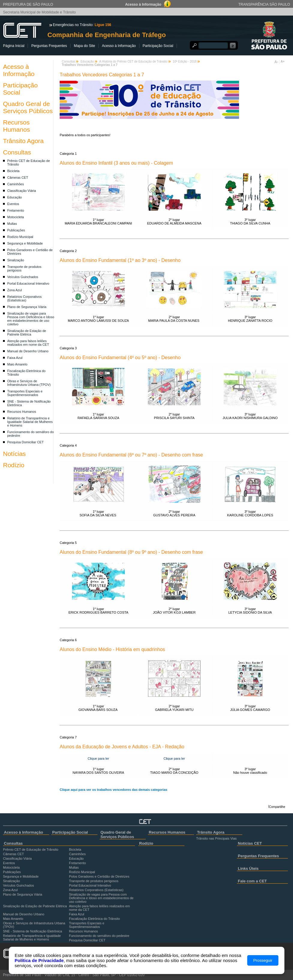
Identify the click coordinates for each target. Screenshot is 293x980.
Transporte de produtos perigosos (94, 881)
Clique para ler (98, 758)
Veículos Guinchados (23, 277)
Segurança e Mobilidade (25, 243)
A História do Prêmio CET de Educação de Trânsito (133, 62)
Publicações (16, 230)
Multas (12, 224)
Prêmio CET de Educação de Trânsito (31, 849)
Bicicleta (13, 171)
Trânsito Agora (23, 141)
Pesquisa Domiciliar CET (25, 442)
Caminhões (16, 184)
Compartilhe (277, 807)
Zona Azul (15, 290)
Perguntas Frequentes (49, 46)
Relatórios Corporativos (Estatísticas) (24, 298)
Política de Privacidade (39, 960)
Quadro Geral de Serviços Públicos (28, 107)
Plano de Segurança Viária (27, 307)
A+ (283, 62)
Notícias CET (250, 843)
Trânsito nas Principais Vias (216, 838)
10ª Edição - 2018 (185, 62)
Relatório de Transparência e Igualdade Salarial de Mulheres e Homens (30, 422)
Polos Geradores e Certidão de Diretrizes (99, 876)
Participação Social (158, 46)
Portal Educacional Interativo (28, 283)
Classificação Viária (22, 191)
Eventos (13, 204)
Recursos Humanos (16, 126)
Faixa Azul (15, 358)
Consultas (17, 152)
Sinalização (16, 260)
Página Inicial (14, 46)
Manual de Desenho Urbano (28, 351)
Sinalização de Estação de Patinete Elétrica (27, 333)
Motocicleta (16, 217)
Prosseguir (263, 960)
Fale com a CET (252, 881)
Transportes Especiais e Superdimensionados (25, 393)
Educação (15, 197)
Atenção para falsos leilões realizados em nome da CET (28, 343)
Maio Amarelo (17, 364)
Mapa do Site (84, 46)
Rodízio (14, 465)
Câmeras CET (18, 178)
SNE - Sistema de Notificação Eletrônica (33, 931)
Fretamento (16, 210)
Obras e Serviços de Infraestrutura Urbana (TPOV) (29, 383)
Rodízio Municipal (20, 237)
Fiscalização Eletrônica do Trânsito (94, 919)
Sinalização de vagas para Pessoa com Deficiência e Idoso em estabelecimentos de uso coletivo (31, 319)
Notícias (14, 454)
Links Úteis (248, 869)
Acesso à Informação (119, 46)
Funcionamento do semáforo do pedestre (99, 936)
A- (276, 62)
